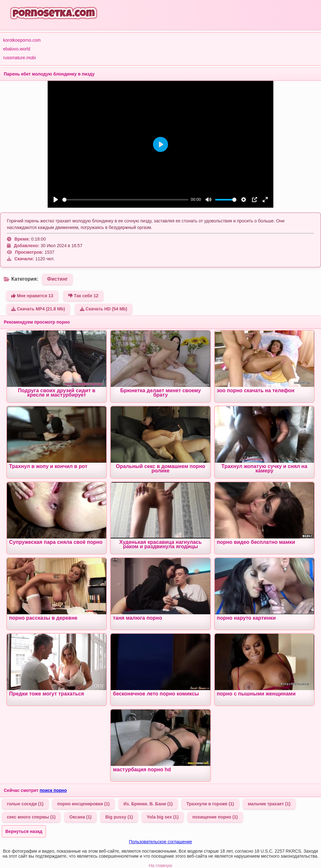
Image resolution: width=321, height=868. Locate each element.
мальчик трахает (269, 804)
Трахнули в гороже (210, 804)
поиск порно (53, 790)
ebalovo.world (17, 49)
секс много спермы (31, 817)
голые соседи (25, 804)
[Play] (56, 200)
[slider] (125, 200)
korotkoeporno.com (22, 40)
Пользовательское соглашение (160, 842)
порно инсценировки (84, 804)
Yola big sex (163, 817)
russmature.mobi (19, 58)
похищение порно (215, 817)
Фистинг (57, 279)
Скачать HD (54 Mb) (104, 309)
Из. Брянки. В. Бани (148, 804)
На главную (160, 865)
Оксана (80, 817)
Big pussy (119, 817)
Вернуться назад (24, 831)
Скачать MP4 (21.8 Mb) (38, 309)
